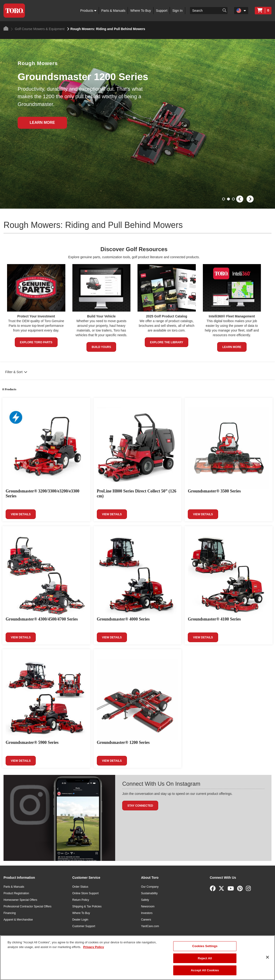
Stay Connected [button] (140, 806)
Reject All (205, 958)
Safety (145, 900)
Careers (146, 920)
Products (88, 11)
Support (162, 11)
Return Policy (81, 900)
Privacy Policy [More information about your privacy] (94, 947)
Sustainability (149, 893)
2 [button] (229, 199)
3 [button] (234, 199)
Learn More (42, 123)
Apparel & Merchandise (18, 920)
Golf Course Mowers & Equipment (38, 29)
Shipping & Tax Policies (87, 906)
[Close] (267, 957)
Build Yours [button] (101, 347)
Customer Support (84, 926)
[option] (137, 124)
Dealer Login (80, 920)
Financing (10, 913)
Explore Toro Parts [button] (36, 342)
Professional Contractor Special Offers (27, 906)
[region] (137, 958)
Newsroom (148, 906)
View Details (21, 514)
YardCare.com (150, 926)
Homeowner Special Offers (20, 900)
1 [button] (224, 199)
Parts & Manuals (113, 11)
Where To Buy (141, 11)
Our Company (150, 887)
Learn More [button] (232, 347)
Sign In (177, 11)
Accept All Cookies (205, 970)
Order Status (80, 887)
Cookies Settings (205, 946)
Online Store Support (86, 893)
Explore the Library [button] (167, 342)
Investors (147, 913)
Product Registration (16, 893)
